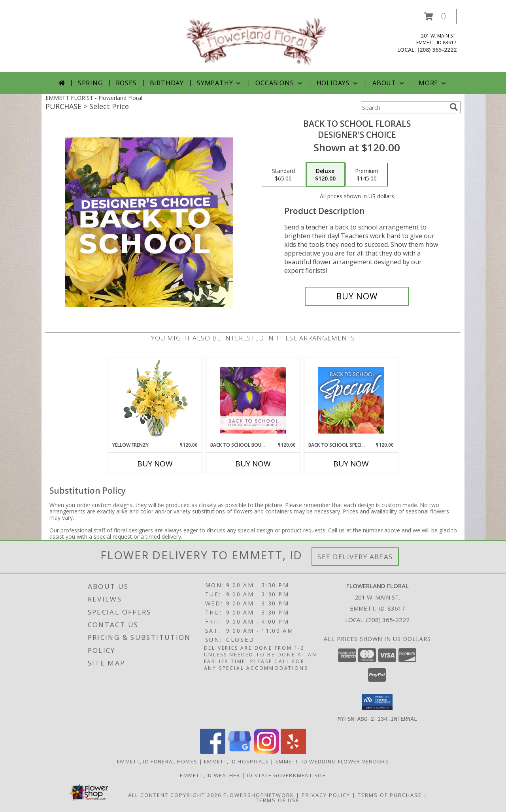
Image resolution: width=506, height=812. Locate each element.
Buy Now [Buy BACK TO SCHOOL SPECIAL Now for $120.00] (351, 464)
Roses (126, 83)
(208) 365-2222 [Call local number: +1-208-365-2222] (437, 50)
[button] (435, 16)
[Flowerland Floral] (256, 40)
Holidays (338, 83)
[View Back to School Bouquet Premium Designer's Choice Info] (253, 400)
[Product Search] (404, 107)
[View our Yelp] (293, 751)
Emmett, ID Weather (210, 775)
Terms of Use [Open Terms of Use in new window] (278, 800)
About (389, 83)
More (433, 83)
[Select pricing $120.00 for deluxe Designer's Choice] (325, 175)
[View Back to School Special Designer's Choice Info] (351, 400)
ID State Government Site (287, 775)
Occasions (279, 83)
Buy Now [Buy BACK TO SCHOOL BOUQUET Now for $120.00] (253, 464)
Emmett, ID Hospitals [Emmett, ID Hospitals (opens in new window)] (236, 761)
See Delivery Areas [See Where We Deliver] (355, 557)
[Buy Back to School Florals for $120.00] (357, 296)
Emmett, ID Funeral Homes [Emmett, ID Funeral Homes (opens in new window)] (157, 761)
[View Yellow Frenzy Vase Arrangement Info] (155, 400)
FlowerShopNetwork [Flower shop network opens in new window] (259, 795)
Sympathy (220, 83)
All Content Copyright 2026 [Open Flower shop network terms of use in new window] (175, 795)
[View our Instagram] (266, 751)
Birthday (167, 83)
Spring (90, 83)
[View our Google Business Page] (240, 751)
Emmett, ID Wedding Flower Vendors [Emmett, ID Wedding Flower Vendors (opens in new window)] (332, 761)
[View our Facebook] (213, 751)
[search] (454, 107)
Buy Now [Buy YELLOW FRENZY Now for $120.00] (155, 464)
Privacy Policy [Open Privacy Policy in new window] (326, 795)
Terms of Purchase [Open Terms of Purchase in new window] (390, 795)
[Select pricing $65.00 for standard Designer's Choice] (283, 175)
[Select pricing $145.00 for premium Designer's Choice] (367, 175)
